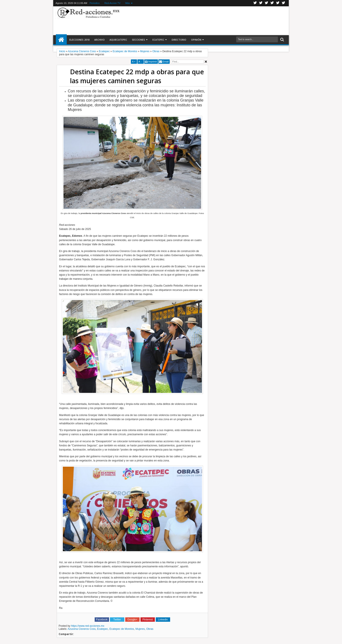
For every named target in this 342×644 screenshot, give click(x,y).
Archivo (99, 40)
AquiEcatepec (118, 40)
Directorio (179, 40)
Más (127, 3)
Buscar (282, 40)
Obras (150, 629)
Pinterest (284, 3)
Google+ (267, 3)
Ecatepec (158, 40)
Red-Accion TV (113, 3)
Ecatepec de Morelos (122, 629)
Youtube (278, 3)
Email (166, 62)
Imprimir (153, 62)
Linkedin (272, 3)
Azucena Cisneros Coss (82, 629)
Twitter (255, 3)
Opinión (196, 40)
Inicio (61, 40)
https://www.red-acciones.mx (88, 626)
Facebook (261, 3)
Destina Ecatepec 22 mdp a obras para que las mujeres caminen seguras (137, 76)
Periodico (95, 3)
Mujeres (140, 629)
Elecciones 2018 (79, 40)
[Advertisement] (204, 21)
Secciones (139, 40)
